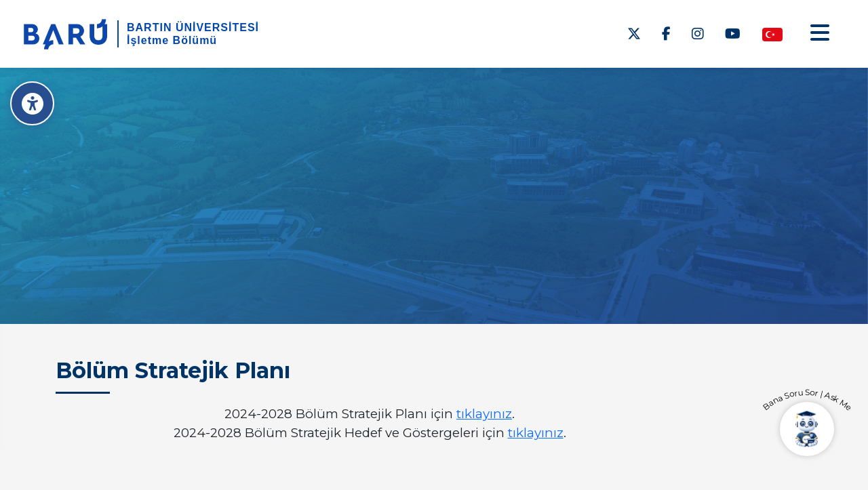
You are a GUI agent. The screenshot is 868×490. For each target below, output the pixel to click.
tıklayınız (484, 414)
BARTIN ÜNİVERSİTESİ (193, 27)
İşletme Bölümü (172, 40)
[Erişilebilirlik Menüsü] (32, 103)
